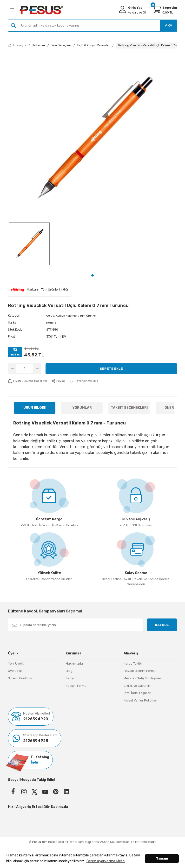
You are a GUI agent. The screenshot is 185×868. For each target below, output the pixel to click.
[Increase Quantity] (37, 368)
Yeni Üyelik (16, 663)
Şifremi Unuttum (20, 678)
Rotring (52, 323)
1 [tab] (92, 275)
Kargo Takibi (133, 663)
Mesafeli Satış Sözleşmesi (143, 678)
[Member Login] (122, 9)
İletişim (71, 678)
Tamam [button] (162, 858)
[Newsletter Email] (75, 625)
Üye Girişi (15, 671)
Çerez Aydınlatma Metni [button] (106, 861)
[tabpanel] (29, 246)
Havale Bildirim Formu (140, 671)
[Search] (92, 26)
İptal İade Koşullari (137, 693)
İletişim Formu (76, 685)
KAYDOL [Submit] (162, 625)
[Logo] (41, 10)
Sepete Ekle (111, 368)
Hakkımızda (74, 663)
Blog (69, 671)
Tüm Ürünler (89, 316)
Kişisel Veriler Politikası (141, 700)
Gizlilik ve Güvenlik (137, 685)
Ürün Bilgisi (35, 407)
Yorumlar (82, 407)
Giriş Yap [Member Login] (135, 8)
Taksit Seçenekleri (129, 407)
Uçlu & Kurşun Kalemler (63, 316)
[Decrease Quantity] (12, 368)
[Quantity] (25, 368)
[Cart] (157, 9)
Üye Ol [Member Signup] (137, 12)
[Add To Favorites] (86, 381)
